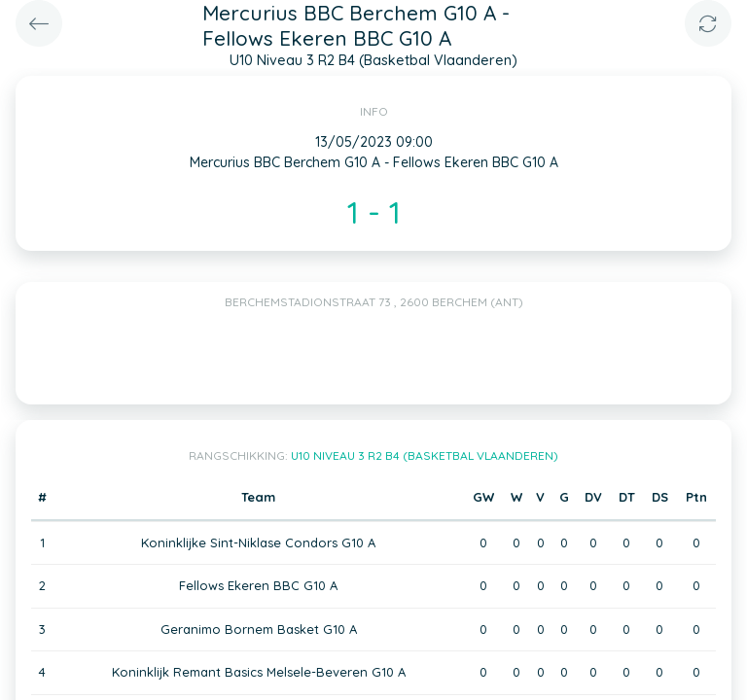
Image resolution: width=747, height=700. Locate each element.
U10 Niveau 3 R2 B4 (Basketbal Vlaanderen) (425, 455)
